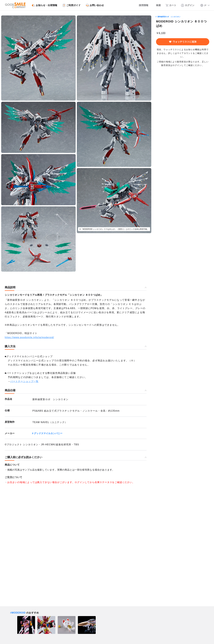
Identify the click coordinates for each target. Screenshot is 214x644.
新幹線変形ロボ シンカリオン (169, 17)
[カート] (171, 5)
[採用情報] (142, 5)
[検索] (157, 5)
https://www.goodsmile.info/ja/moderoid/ (29, 337)
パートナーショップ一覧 (24, 381)
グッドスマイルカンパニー (48, 433)
